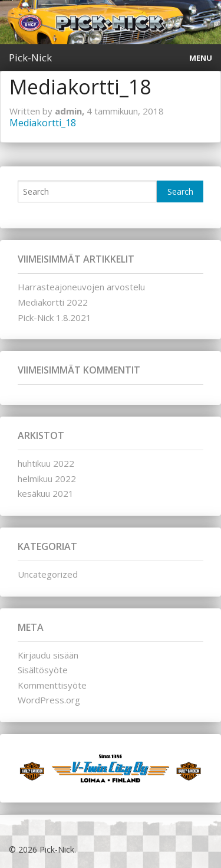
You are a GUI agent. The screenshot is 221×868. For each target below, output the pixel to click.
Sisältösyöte (43, 670)
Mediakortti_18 (43, 123)
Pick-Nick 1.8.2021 (55, 317)
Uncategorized (48, 574)
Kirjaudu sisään (48, 655)
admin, (71, 111)
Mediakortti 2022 (53, 302)
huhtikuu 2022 (46, 463)
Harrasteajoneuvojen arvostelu (81, 287)
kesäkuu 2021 (46, 493)
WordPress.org (49, 700)
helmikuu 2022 (47, 479)
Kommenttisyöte (52, 685)
